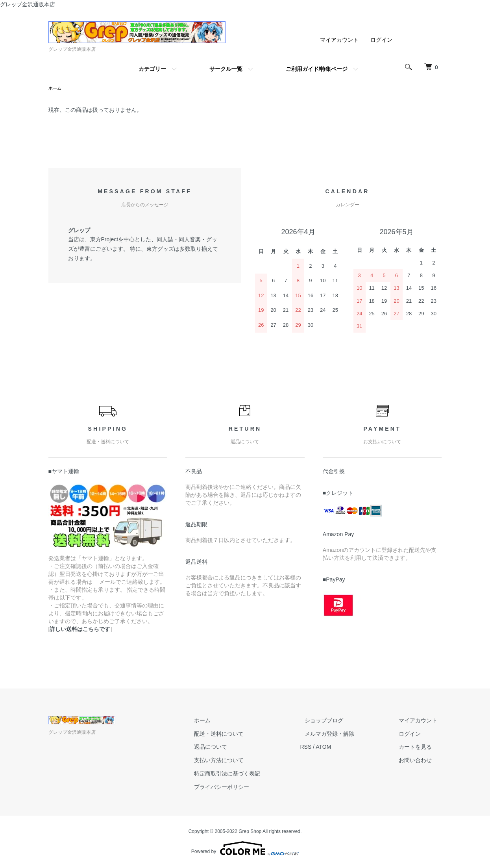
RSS (324, 748)
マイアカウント (339, 40)
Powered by (245, 849)
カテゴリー (152, 69)
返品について (233, 748)
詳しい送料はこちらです (80, 630)
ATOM (341, 748)
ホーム (55, 89)
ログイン (381, 40)
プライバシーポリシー (244, 788)
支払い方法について (242, 761)
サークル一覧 (226, 69)
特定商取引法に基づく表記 (250, 774)
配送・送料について (242, 735)
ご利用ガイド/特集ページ (317, 69)
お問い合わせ (420, 761)
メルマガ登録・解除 (343, 735)
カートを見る (420, 748)
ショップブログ (338, 721)
